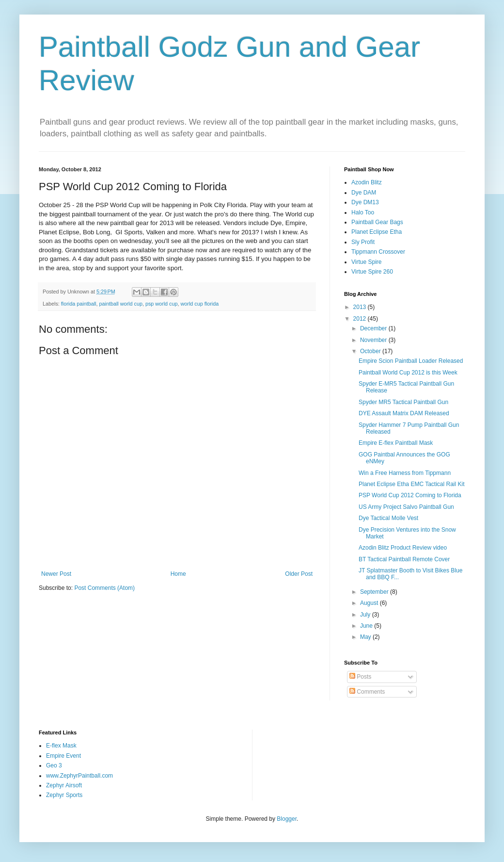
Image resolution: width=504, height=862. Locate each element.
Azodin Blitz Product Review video (403, 548)
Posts (360, 677)
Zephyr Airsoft (64, 785)
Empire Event (63, 756)
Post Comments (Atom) (104, 588)
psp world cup (162, 304)
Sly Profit (363, 242)
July (366, 615)
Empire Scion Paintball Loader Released (411, 361)
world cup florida (200, 304)
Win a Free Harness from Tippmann (405, 473)
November (374, 340)
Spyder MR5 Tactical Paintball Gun (403, 402)
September (375, 592)
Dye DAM (364, 193)
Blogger (287, 819)
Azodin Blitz (367, 182)
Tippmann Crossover (378, 252)
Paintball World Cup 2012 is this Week (408, 373)
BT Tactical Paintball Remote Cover (404, 559)
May (366, 637)
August (370, 603)
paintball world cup (120, 304)
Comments (367, 692)
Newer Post (56, 574)
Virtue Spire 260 (372, 272)
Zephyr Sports (64, 795)
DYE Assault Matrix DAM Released (404, 413)
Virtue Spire (366, 262)
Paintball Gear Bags (377, 222)
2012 (361, 319)
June (367, 626)
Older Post (299, 574)
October (371, 351)
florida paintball (79, 304)
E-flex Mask (61, 746)
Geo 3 (54, 765)
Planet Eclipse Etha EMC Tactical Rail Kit (412, 484)
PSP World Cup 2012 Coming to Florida (410, 495)
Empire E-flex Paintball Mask (396, 443)
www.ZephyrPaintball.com (79, 776)
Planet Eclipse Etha (377, 232)
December (374, 328)
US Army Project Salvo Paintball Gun (406, 507)
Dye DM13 (365, 202)
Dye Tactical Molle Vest (388, 518)
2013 (361, 307)
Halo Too (363, 212)
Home (178, 574)
